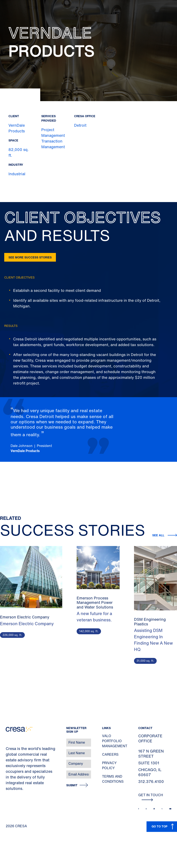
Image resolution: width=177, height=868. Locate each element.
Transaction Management (53, 144)
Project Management (53, 132)
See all (158, 535)
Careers (110, 754)
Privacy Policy (109, 765)
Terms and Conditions (113, 779)
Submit (72, 785)
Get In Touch (151, 797)
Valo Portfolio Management (115, 741)
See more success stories (30, 257)
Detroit (80, 125)
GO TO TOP (160, 826)
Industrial (17, 174)
